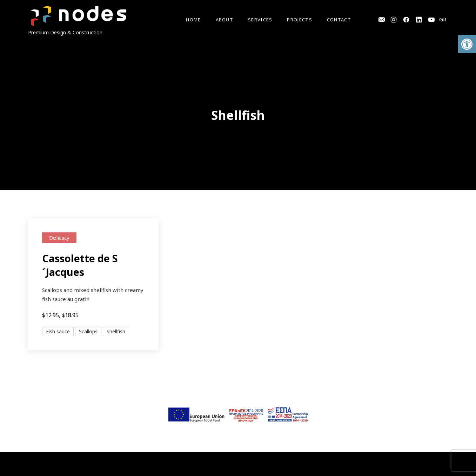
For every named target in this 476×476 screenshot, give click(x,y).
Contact (339, 20)
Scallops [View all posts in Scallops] (88, 331)
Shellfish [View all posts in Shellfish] (116, 331)
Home (193, 20)
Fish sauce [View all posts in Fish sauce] (58, 331)
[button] (467, 44)
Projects (299, 20)
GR (443, 19)
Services (260, 20)
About (225, 20)
